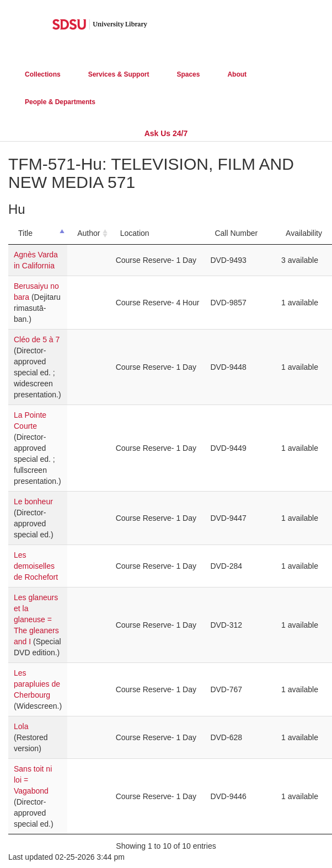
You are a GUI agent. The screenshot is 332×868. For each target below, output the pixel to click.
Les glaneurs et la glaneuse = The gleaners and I (36, 619)
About (237, 74)
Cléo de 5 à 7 (37, 339)
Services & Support (119, 74)
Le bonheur (33, 502)
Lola (21, 726)
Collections (43, 74)
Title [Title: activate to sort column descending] (25, 233)
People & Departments (60, 102)
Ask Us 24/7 (166, 133)
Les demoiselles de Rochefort (36, 566)
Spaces (188, 74)
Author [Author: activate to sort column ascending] (89, 233)
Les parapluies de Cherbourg (37, 684)
